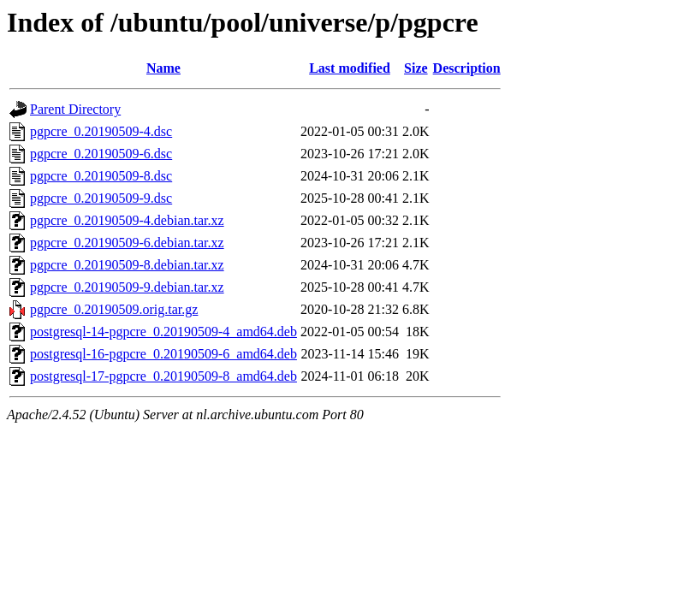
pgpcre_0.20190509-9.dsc (101, 198)
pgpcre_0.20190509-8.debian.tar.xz (127, 265)
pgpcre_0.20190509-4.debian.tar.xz (127, 220)
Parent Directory (75, 109)
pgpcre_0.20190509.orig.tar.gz (114, 309)
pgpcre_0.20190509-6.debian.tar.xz (127, 243)
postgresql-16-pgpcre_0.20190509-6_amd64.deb (163, 354)
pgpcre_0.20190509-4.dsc (101, 131)
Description (467, 68)
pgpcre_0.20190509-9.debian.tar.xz (127, 287)
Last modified (350, 68)
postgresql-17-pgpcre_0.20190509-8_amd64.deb (163, 376)
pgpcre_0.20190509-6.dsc (101, 154)
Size (416, 68)
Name (163, 68)
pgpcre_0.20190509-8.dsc (101, 176)
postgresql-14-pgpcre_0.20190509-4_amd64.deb (163, 332)
